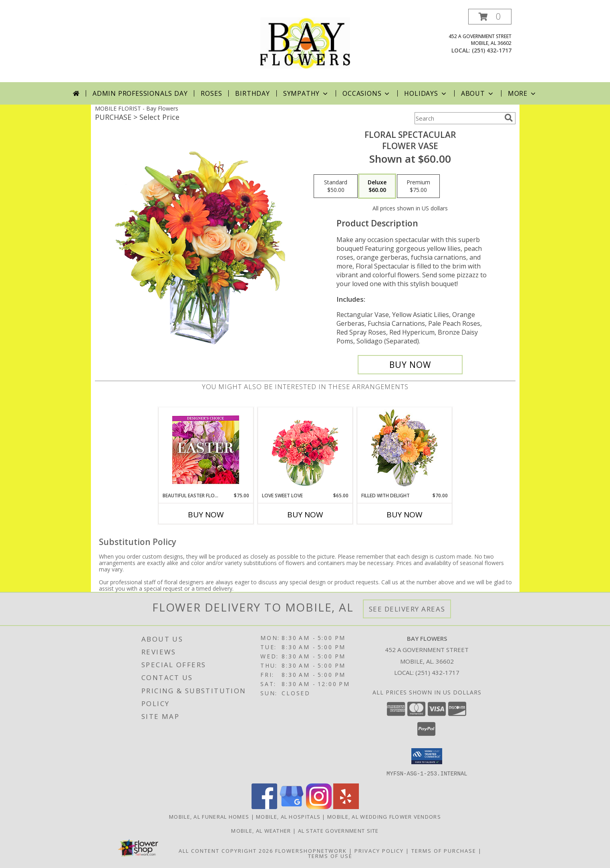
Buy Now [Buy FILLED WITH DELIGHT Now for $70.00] (405, 515)
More (522, 93)
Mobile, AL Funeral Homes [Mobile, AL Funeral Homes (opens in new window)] (209, 816)
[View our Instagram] (319, 806)
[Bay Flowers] (305, 45)
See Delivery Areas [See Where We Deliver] (407, 609)
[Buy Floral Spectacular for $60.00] (410, 365)
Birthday (252, 93)
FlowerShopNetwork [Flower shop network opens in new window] (311, 850)
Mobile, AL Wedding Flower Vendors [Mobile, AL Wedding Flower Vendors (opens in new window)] (384, 816)
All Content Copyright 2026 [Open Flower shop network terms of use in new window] (226, 850)
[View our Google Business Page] (292, 806)
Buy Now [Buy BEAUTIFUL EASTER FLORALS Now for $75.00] (206, 515)
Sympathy (306, 93)
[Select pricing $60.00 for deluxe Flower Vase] (377, 186)
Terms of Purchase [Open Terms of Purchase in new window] (444, 850)
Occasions (367, 93)
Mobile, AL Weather (261, 830)
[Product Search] (458, 118)
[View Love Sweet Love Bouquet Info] (305, 450)
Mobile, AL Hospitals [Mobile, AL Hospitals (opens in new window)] (288, 816)
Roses (211, 93)
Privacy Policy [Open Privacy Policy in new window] (379, 850)
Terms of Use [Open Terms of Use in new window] (330, 856)
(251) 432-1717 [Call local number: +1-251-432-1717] (492, 50)
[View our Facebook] (264, 806)
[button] (490, 17)
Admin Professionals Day (140, 93)
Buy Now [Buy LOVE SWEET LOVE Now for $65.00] (305, 515)
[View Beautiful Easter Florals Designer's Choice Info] (206, 450)
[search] (509, 118)
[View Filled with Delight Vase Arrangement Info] (404, 450)
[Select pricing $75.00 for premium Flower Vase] (418, 186)
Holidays (426, 93)
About (478, 93)
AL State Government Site (338, 830)
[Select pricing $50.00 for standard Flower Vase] (336, 186)
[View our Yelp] (346, 806)
